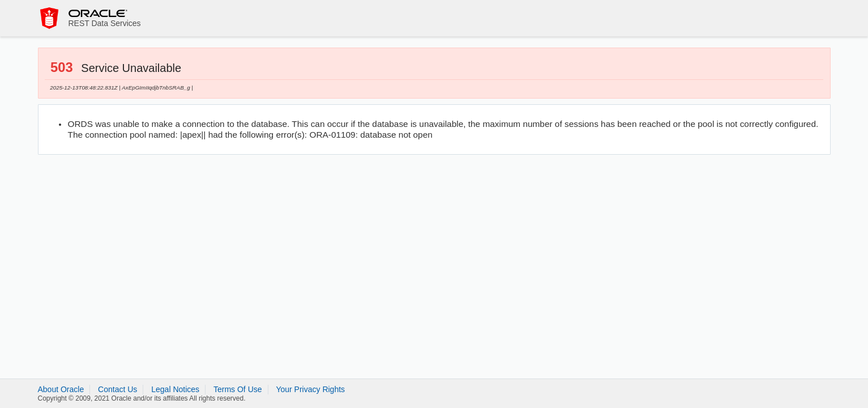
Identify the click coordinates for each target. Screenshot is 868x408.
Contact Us (117, 389)
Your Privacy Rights (310, 389)
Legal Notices (175, 389)
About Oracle (61, 389)
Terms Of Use (238, 389)
